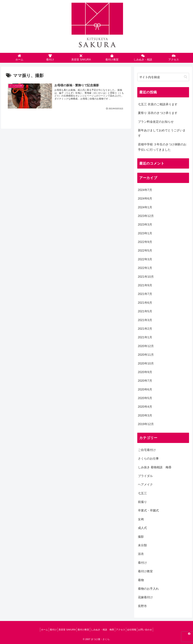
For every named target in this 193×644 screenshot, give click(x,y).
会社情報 (136, 630)
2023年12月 (146, 216)
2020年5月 (145, 398)
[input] (163, 77)
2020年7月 (145, 381)
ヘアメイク (145, 485)
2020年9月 (145, 372)
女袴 (141, 519)
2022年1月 (145, 268)
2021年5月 (145, 311)
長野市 (142, 606)
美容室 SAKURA (65, 630)
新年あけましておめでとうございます (162, 133)
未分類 (142, 545)
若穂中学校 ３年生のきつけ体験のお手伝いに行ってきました (162, 147)
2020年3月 (145, 415)
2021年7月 (145, 294)
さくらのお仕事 (148, 459)
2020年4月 (145, 407)
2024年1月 (145, 207)
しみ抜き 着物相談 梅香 (155, 467)
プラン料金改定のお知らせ (156, 122)
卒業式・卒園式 (148, 511)
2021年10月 (146, 277)
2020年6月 (145, 389)
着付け (142, 563)
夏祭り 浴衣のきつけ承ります (158, 113)
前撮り (142, 502)
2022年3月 (145, 259)
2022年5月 (145, 251)
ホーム (39, 630)
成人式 (142, 528)
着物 (141, 580)
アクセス (123, 630)
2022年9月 (145, 242)
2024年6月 (145, 199)
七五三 (142, 493)
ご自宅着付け (147, 450)
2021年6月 (145, 303)
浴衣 (141, 554)
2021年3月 (145, 320)
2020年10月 (146, 363)
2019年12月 (146, 424)
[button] (186, 77)
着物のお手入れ (148, 589)
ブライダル (145, 476)
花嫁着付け (145, 597)
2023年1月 (145, 233)
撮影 (141, 537)
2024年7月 (145, 190)
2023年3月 (145, 225)
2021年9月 (145, 285)
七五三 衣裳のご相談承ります (158, 104)
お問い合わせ (151, 630)
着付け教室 (145, 571)
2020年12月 (146, 346)
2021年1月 (145, 337)
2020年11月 (146, 355)
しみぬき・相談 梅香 (103, 630)
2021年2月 (145, 329)
